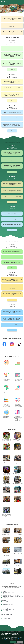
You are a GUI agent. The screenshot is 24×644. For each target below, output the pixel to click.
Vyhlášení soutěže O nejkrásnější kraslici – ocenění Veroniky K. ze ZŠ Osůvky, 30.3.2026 (12, 319)
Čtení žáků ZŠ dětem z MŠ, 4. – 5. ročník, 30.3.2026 (12, 88)
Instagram (12, 348)
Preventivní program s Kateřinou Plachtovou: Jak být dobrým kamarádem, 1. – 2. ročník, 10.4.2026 (12, 63)
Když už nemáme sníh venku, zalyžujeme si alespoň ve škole (12, 294)
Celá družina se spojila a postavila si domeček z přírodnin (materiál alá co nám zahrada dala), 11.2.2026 (12, 287)
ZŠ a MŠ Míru (5, 2)
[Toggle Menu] (21, 2)
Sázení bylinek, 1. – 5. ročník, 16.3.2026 (12, 263)
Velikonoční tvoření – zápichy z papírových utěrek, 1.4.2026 (12, 312)
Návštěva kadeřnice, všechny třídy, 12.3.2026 (12, 197)
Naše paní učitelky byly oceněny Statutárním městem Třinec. (12, 26)
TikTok (20, 348)
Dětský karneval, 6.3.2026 (12, 325)
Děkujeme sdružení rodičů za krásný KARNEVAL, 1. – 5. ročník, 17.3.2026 (12, 95)
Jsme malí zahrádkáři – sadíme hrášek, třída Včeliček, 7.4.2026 (12, 153)
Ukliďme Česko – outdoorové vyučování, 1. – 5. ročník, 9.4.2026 (12, 118)
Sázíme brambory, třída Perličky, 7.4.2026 (12, 225)
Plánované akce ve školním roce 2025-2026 (12, 112)
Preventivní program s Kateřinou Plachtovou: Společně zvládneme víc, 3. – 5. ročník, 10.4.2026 (12, 56)
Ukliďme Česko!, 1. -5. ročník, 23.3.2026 (12, 257)
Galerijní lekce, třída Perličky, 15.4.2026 (12, 219)
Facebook (4, 348)
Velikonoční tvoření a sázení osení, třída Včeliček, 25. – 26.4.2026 (12, 166)
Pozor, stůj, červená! (12, 214)
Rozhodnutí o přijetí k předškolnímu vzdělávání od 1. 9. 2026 (12, 19)
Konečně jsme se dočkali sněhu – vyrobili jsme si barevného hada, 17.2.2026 (12, 280)
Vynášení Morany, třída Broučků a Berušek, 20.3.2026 (12, 191)
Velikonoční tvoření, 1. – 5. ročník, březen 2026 (12, 252)
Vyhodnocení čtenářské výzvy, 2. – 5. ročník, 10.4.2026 (12, 49)
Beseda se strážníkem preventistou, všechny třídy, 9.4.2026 (12, 184)
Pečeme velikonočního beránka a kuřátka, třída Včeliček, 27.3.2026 (12, 160)
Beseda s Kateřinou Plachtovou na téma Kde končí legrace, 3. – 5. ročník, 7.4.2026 (12, 125)
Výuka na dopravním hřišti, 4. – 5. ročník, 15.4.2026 (12, 82)
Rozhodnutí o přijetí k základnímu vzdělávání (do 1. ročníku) (12, 32)
